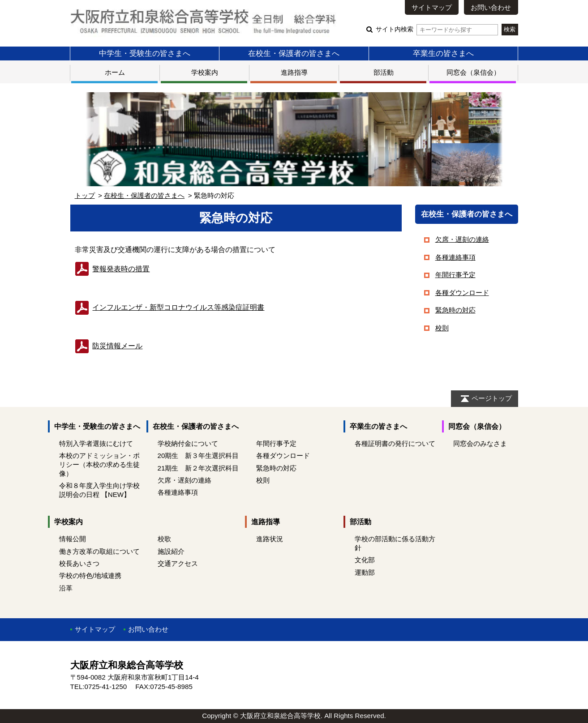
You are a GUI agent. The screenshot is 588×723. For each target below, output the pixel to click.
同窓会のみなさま (480, 443)
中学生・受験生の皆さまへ (145, 53)
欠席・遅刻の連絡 (462, 239)
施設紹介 (171, 551)
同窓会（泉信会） (473, 72)
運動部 (365, 572)
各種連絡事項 (455, 257)
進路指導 (294, 72)
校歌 (164, 539)
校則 (442, 328)
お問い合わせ (491, 7)
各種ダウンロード (462, 293)
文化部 (365, 560)
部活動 (384, 72)
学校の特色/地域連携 (90, 575)
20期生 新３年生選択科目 (198, 456)
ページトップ (492, 398)
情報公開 (73, 539)
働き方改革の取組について (99, 551)
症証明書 (178, 307)
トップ (85, 195)
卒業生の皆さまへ (443, 53)
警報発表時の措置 (121, 269)
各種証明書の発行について (395, 443)
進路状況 (270, 539)
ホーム (115, 72)
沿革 (66, 588)
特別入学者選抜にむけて (96, 443)
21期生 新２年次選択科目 (198, 468)
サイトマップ (432, 7)
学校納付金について (188, 443)
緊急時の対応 (455, 310)
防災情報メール (109, 346)
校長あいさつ (79, 563)
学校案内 (205, 72)
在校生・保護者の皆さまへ (294, 53)
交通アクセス (178, 563)
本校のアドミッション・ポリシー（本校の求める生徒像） (99, 464)
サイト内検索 (437, 29)
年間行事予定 (455, 275)
